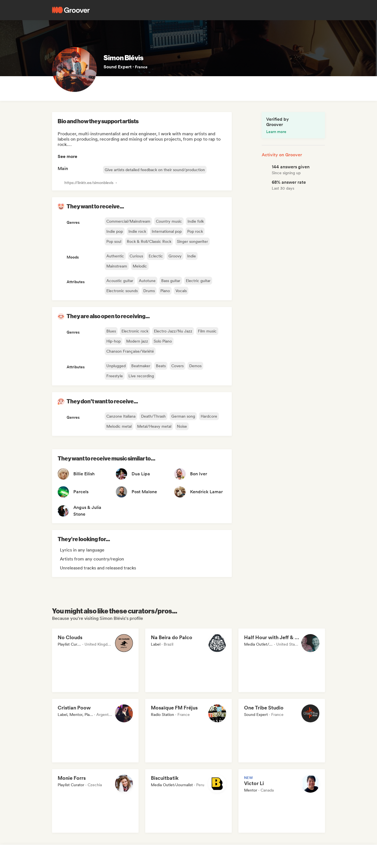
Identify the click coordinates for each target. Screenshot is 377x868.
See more (67, 156)
